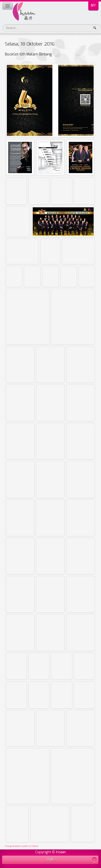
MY (93, 6)
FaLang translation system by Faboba (21, 846)
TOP (50, 860)
